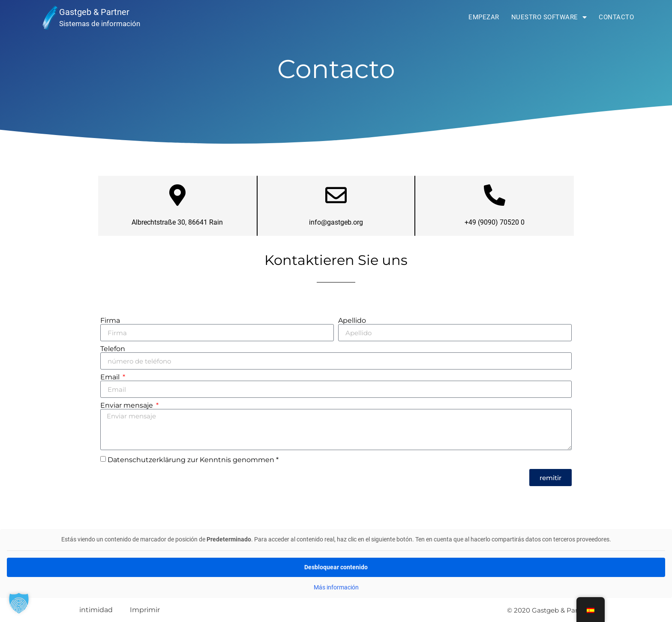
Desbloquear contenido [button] (336, 567)
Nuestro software (549, 17)
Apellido (352, 321)
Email (111, 377)
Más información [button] (336, 587)
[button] (19, 603)
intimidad (96, 610)
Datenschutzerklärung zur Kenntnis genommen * (193, 460)
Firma (110, 321)
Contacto (616, 17)
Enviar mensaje (127, 406)
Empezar (484, 17)
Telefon (113, 349)
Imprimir (145, 610)
